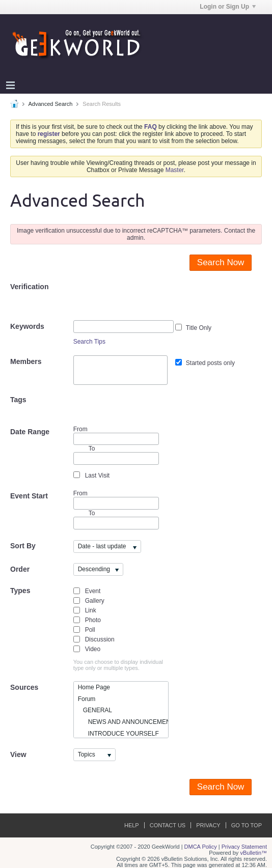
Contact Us (168, 825)
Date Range (30, 432)
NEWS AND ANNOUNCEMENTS (123, 722)
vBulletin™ (253, 853)
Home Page (94, 687)
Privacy (208, 825)
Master (175, 170)
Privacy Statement (244, 847)
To (92, 513)
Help (132, 825)
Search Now (221, 262)
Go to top (247, 825)
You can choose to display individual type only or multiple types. (118, 665)
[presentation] (151, 300)
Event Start (29, 496)
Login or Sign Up (228, 7)
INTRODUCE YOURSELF (118, 734)
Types (20, 591)
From (116, 436)
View (18, 754)
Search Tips (89, 342)
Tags (18, 400)
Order (20, 569)
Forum (87, 699)
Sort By (23, 546)
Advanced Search (50, 104)
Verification (29, 287)
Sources (24, 687)
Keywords (27, 326)
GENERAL (95, 710)
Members (26, 361)
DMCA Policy (201, 847)
